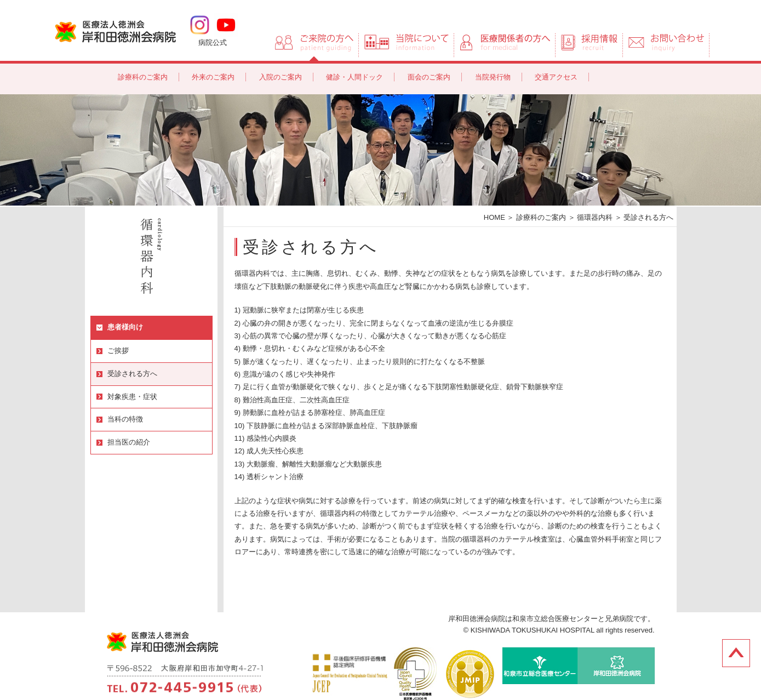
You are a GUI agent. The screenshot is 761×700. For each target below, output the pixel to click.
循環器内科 (595, 217)
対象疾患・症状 (132, 397)
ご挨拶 (118, 351)
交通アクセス (556, 77)
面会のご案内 (429, 77)
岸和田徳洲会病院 (115, 31)
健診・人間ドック (354, 77)
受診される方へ (132, 374)
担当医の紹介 (129, 442)
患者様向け (125, 327)
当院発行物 (493, 77)
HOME (494, 217)
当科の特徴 (125, 419)
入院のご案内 (281, 77)
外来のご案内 (213, 77)
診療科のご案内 (143, 77)
